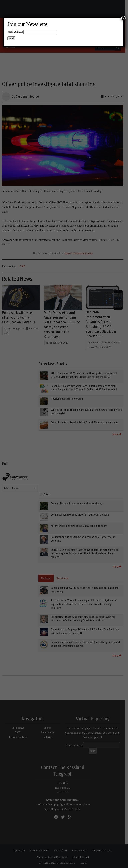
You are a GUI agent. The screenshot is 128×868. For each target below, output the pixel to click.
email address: (15, 32)
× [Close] (123, 18)
